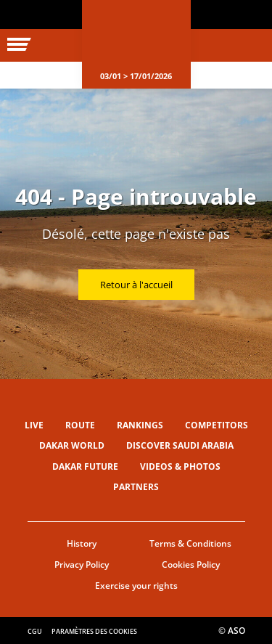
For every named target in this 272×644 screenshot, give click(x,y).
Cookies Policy (191, 564)
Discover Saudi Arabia (180, 445)
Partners (136, 487)
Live (34, 425)
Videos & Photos (180, 466)
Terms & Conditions (190, 543)
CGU (35, 631)
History (82, 543)
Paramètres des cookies (94, 631)
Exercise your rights (136, 586)
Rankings (140, 425)
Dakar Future (85, 466)
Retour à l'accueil (136, 285)
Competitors (217, 425)
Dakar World (72, 445)
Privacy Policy (82, 564)
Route (80, 425)
